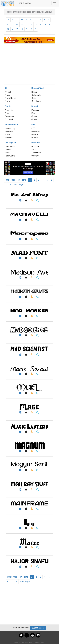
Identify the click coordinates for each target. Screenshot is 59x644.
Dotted (35, 106)
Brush (34, 92)
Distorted (9, 119)
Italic (34, 125)
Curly (7, 113)
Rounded (36, 143)
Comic (8, 106)
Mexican (35, 134)
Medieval (36, 131)
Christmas (36, 101)
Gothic (34, 116)
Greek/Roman (11, 125)
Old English (10, 143)
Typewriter (36, 153)
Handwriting (10, 128)
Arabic (7, 95)
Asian (7, 101)
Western (35, 156)
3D (6, 88)
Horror (7, 134)
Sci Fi (34, 150)
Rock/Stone (10, 156)
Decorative (9, 116)
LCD (33, 128)
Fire (33, 113)
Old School (10, 147)
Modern (35, 138)
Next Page (19, 185)
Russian (35, 147)
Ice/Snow (9, 138)
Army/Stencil (10, 98)
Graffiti (34, 119)
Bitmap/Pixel (38, 88)
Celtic (34, 98)
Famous (35, 110)
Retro (7, 153)
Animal (8, 92)
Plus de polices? (21, 628)
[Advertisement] (30, 64)
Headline (9, 131)
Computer (9, 110)
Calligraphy (37, 95)
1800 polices (38, 628)
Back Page (10, 180)
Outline (8, 150)
